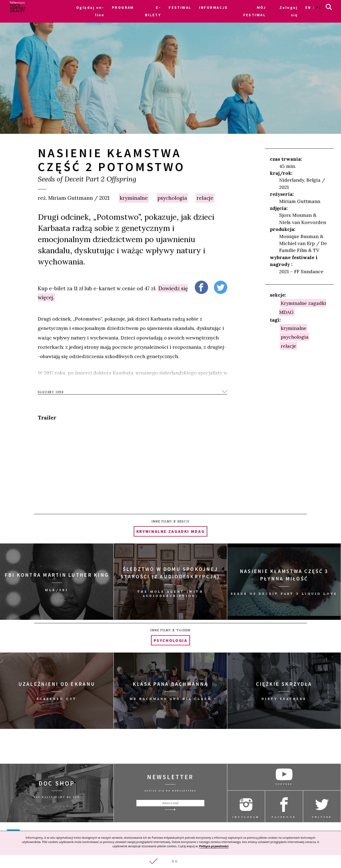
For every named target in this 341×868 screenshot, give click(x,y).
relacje (205, 198)
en (308, 7)
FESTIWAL (180, 7)
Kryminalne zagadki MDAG (171, 531)
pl (319, 7)
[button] (170, 861)
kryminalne (134, 198)
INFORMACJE (213, 7)
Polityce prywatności (214, 846)
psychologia (172, 198)
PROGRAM (123, 7)
